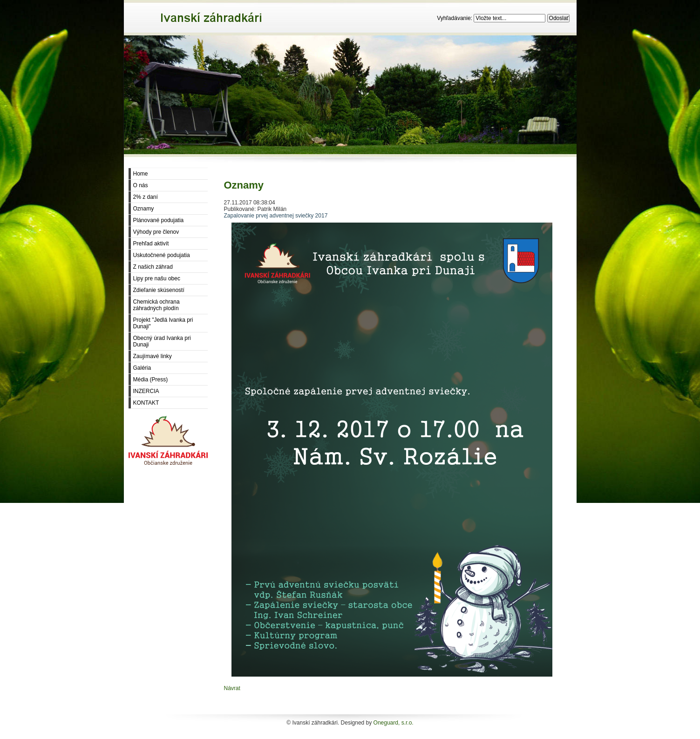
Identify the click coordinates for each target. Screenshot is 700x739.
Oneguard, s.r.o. (394, 723)
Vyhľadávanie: (455, 18)
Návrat (232, 688)
